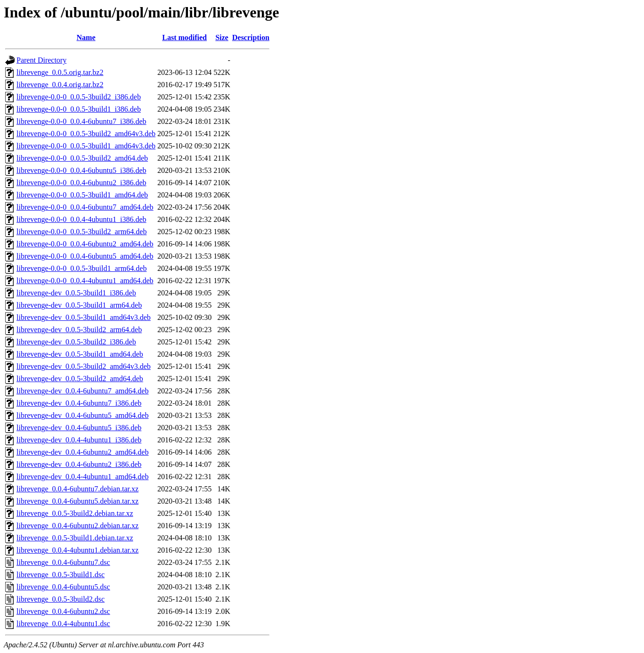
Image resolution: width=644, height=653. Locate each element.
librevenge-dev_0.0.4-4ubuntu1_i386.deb (79, 440)
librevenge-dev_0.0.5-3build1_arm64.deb (79, 305)
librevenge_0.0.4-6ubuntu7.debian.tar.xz (77, 489)
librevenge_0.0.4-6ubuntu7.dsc (63, 562)
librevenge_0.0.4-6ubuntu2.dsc (63, 611)
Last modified (184, 37)
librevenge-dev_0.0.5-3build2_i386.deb (76, 342)
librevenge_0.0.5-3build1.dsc (61, 575)
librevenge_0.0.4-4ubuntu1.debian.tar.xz (77, 550)
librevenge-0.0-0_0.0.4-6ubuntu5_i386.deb (82, 170)
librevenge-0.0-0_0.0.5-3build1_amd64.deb (82, 195)
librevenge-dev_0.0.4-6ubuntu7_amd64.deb (82, 391)
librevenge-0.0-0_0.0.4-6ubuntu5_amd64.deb (85, 256)
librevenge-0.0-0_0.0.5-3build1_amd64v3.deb (86, 146)
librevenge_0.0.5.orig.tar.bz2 (60, 72)
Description (251, 37)
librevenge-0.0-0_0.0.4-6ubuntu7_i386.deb (82, 121)
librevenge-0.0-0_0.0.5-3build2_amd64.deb (82, 158)
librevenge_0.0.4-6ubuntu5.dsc (63, 587)
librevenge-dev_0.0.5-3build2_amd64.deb (80, 379)
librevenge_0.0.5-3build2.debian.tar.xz (75, 513)
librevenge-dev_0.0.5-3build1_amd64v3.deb (84, 317)
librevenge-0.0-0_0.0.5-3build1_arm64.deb (82, 268)
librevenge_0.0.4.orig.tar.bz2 (60, 85)
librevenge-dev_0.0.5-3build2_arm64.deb (79, 330)
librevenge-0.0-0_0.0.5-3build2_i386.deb (79, 97)
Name (86, 37)
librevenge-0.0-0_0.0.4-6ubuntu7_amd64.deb (85, 207)
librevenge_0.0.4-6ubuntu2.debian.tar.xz (77, 526)
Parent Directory (41, 60)
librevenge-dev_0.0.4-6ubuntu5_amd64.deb (82, 415)
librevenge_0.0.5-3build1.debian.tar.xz (75, 538)
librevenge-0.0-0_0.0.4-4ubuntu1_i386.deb (82, 219)
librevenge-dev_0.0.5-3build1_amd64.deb (80, 354)
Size (222, 37)
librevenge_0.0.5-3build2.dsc (61, 599)
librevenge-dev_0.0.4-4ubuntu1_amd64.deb (82, 477)
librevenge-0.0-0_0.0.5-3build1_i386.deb (79, 109)
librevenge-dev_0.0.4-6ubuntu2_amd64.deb (82, 452)
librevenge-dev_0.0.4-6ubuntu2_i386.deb (79, 464)
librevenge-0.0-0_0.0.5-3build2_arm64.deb (82, 232)
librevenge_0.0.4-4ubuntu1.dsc (63, 624)
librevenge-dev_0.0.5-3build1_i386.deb (76, 293)
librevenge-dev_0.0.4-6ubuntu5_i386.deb (79, 428)
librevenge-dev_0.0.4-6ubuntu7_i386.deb (79, 403)
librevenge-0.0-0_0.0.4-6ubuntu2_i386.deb (82, 183)
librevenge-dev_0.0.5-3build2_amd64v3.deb (84, 366)
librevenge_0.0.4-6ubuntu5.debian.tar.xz (77, 501)
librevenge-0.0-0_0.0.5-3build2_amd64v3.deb (86, 134)
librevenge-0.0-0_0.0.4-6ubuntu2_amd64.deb (85, 244)
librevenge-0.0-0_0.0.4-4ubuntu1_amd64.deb (85, 281)
